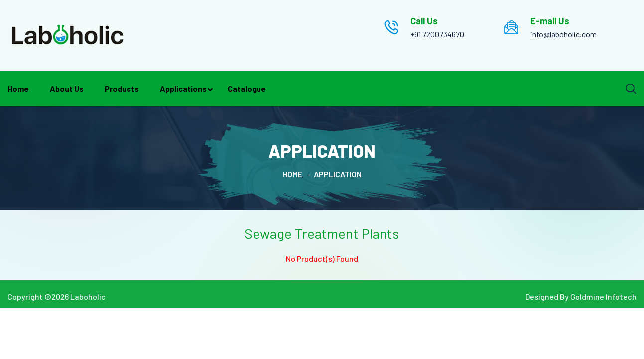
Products (122, 89)
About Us (67, 89)
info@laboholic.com (564, 34)
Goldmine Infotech (603, 296)
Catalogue (247, 89)
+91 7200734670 (437, 34)
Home (18, 89)
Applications (183, 89)
